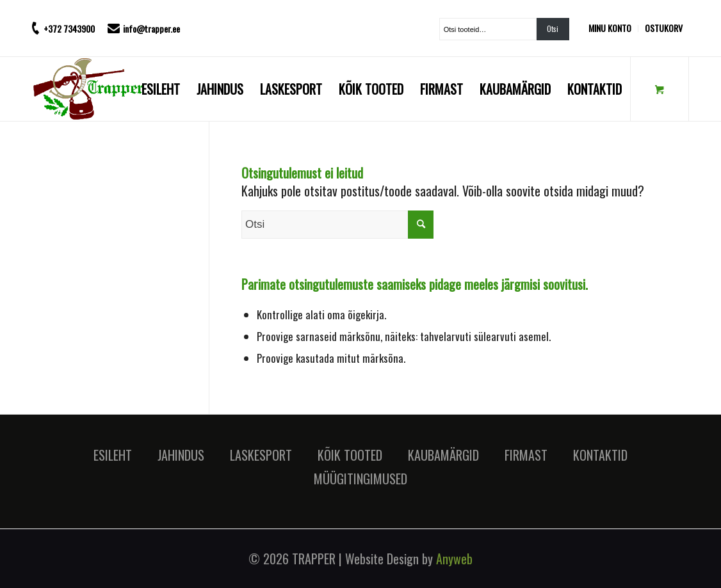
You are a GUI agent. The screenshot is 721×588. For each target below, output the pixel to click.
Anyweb (454, 559)
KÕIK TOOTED (350, 455)
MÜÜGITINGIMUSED (360, 479)
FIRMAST (526, 455)
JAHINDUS (181, 455)
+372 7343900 (69, 28)
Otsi (553, 29)
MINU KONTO (610, 28)
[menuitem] (613, 28)
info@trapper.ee (151, 28)
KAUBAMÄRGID (443, 455)
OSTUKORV (664, 28)
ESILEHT (113, 455)
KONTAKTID (600, 455)
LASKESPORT (261, 455)
